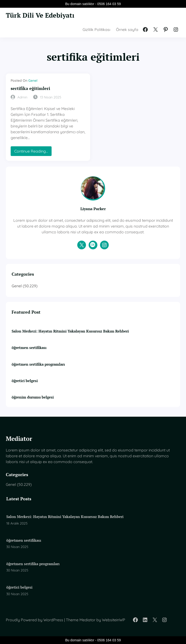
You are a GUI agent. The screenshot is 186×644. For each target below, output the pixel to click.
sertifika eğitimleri (30, 88)
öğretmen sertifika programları (38, 364)
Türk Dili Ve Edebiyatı (40, 15)
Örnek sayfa (127, 30)
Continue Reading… (33, 152)
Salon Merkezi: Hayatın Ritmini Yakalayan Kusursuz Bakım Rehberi (70, 331)
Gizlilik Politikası (96, 30)
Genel (33, 81)
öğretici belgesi (25, 381)
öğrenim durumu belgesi (33, 397)
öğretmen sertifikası (29, 348)
